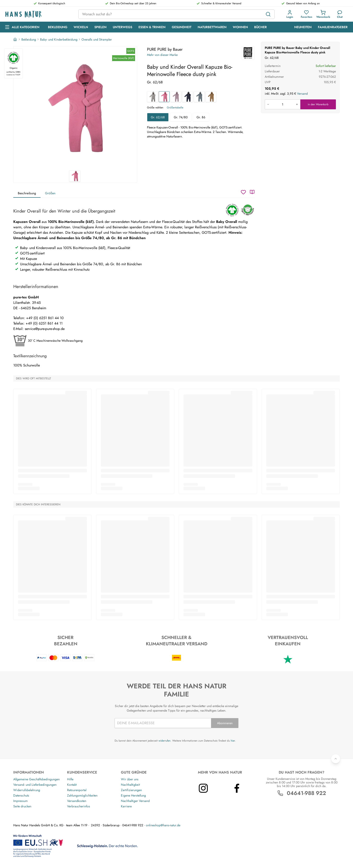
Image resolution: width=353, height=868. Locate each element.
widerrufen (164, 741)
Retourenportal (77, 790)
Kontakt (72, 785)
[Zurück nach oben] (336, 759)
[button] (290, 14)
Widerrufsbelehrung (27, 790)
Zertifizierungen (131, 790)
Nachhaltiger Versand (135, 801)
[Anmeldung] (290, 14)
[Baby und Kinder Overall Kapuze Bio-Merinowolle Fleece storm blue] (199, 97)
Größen (50, 193)
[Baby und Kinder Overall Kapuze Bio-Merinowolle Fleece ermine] (211, 97)
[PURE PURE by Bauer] (248, 53)
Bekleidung (29, 39)
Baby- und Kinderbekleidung (59, 39)
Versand (302, 94)
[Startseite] (16, 39)
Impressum (20, 801)
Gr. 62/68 (158, 117)
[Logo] (38, 14)
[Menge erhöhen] (297, 104)
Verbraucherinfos (79, 806)
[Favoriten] (307, 14)
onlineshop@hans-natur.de (163, 825)
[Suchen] (268, 14)
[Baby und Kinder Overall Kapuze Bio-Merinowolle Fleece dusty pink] (164, 97)
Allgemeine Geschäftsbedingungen (36, 779)
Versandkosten (77, 801)
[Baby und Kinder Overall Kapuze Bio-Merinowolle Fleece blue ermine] (188, 97)
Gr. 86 (201, 117)
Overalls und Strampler (97, 39)
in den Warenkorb (318, 104)
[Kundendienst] (340, 14)
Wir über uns (130, 779)
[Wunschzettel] (243, 192)
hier (233, 741)
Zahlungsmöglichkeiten (82, 795)
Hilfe (70, 779)
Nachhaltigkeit (130, 785)
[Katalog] (252, 192)
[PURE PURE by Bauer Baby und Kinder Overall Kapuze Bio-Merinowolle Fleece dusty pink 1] (75, 108)
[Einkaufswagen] (323, 14)
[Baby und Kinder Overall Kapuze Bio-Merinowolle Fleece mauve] (176, 97)
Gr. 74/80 (181, 117)
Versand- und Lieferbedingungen (35, 785)
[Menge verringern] (268, 104)
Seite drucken (22, 806)
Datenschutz (21, 795)
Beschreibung (27, 193)
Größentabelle (175, 108)
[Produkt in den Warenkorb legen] (283, 104)
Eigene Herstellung (133, 795)
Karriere (126, 806)
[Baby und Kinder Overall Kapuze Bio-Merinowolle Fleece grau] (152, 97)
